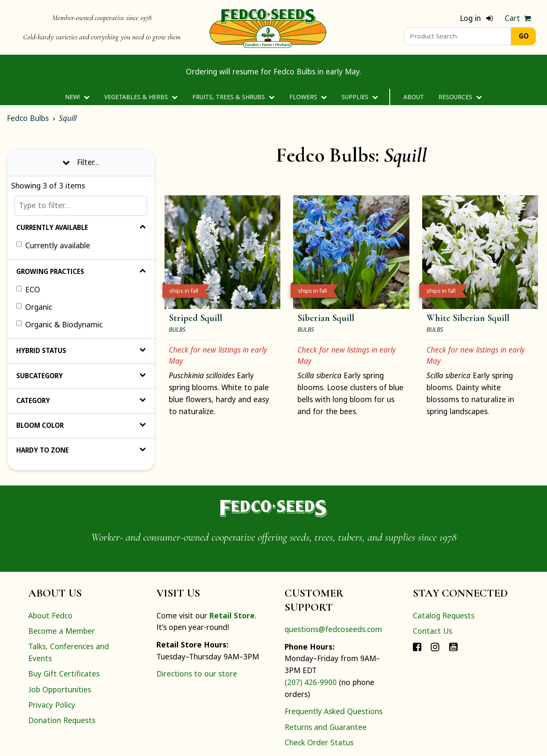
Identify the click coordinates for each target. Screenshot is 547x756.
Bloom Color (81, 425)
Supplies (360, 97)
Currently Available (81, 227)
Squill (68, 118)
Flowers (308, 97)
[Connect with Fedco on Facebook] (417, 646)
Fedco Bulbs (28, 118)
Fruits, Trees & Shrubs (233, 97)
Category (81, 400)
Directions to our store (197, 674)
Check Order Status (319, 742)
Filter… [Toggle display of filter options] (81, 162)
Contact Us (432, 631)
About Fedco (50, 615)
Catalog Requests (444, 615)
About (414, 97)
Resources (460, 97)
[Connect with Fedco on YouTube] (453, 646)
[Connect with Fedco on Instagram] (435, 646)
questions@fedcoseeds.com (333, 629)
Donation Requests (62, 720)
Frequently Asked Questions (334, 711)
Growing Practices (81, 271)
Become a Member (62, 631)
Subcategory (81, 376)
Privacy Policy (52, 705)
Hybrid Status (81, 350)
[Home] (268, 27)
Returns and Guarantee (326, 727)
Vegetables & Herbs (141, 97)
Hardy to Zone (81, 450)
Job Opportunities (60, 689)
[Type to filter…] (81, 206)
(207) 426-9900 (311, 682)
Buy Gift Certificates (64, 674)
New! (77, 97)
